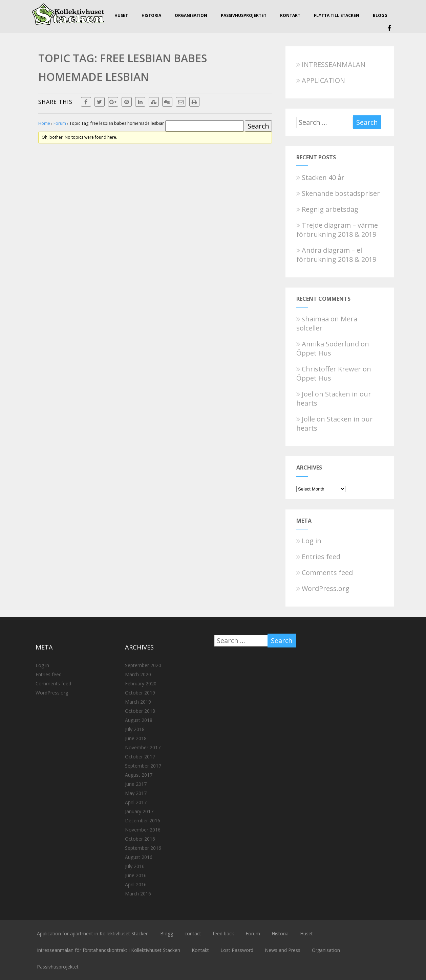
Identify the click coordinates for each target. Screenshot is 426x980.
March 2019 (138, 702)
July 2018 (135, 729)
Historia (151, 15)
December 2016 (143, 821)
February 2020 (141, 683)
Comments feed (325, 573)
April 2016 (136, 884)
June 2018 (136, 738)
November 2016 (143, 830)
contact (193, 933)
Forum (60, 123)
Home (44, 123)
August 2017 (139, 775)
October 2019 (140, 693)
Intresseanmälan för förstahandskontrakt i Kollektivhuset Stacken (109, 950)
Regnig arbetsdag (327, 209)
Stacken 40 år (320, 177)
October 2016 (140, 839)
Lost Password (237, 950)
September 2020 (143, 665)
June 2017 (136, 784)
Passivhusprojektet (244, 15)
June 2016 (136, 875)
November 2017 (143, 747)
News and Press (283, 950)
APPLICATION (321, 80)
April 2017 (136, 802)
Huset (121, 15)
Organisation (191, 15)
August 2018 (139, 720)
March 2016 (138, 894)
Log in (309, 541)
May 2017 (136, 793)
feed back (223, 933)
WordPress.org (323, 588)
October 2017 (140, 757)
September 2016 (143, 848)
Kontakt (290, 15)
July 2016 (135, 866)
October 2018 (140, 711)
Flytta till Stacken (337, 15)
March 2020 (138, 674)
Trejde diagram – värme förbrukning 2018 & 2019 (337, 230)
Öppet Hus (314, 353)
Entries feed (318, 557)
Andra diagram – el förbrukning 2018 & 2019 (336, 255)
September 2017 (143, 766)
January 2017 (139, 811)
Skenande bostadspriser (338, 193)
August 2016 (139, 857)
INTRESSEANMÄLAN (331, 64)
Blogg (380, 15)
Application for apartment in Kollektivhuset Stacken (93, 933)
